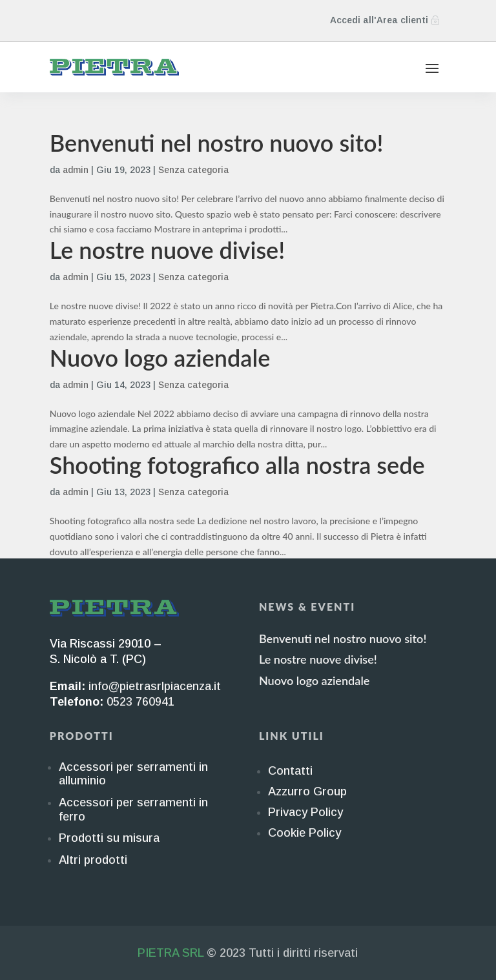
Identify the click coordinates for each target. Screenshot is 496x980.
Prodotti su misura (109, 838)
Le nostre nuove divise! (167, 250)
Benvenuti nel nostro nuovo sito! (217, 143)
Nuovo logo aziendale (160, 358)
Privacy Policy (305, 812)
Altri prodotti (93, 860)
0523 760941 (140, 702)
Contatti (290, 771)
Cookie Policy (305, 833)
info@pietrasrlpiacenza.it (155, 686)
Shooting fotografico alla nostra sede (237, 465)
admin (76, 170)
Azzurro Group (307, 791)
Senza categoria (193, 170)
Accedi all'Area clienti (379, 20)
